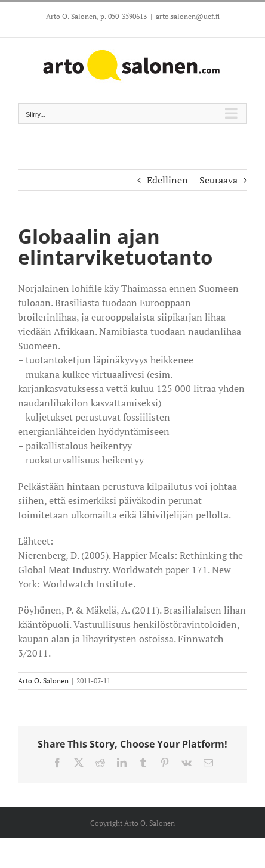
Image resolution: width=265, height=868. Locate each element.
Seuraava (218, 180)
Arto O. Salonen (43, 681)
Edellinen (167, 180)
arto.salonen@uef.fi (188, 16)
